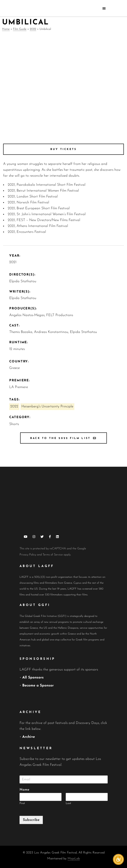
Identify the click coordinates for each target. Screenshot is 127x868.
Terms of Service (53, 555)
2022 (33, 29)
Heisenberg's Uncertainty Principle (47, 406)
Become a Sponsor (38, 686)
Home (6, 29)
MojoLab (74, 859)
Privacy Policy (28, 555)
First (22, 803)
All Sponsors (33, 678)
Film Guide (20, 29)
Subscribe (31, 820)
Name (24, 790)
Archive (29, 737)
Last (68, 803)
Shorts (14, 424)
